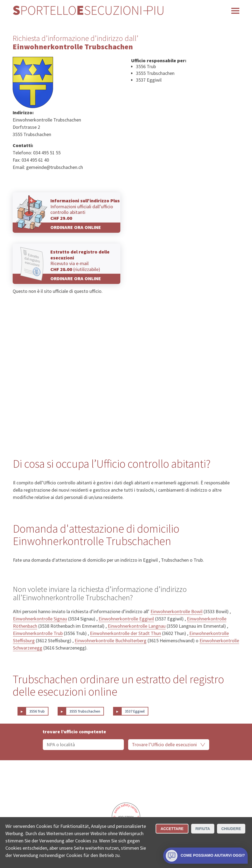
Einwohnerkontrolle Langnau (137, 626)
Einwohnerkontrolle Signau (40, 619)
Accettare (172, 829)
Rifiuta (203, 829)
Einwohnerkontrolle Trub (38, 633)
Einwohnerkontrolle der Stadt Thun (125, 633)
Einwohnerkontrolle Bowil (176, 611)
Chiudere (231, 829)
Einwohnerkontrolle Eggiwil (126, 619)
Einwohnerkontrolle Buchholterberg (111, 640)
